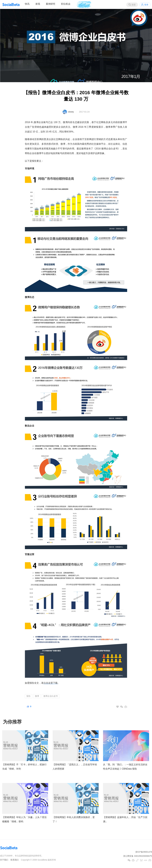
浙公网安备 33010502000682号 (138, 856)
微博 (37, 696)
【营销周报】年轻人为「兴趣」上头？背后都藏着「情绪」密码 (24, 819)
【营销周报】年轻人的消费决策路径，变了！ (74, 819)
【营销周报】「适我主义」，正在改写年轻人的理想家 (75, 767)
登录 (146, 5)
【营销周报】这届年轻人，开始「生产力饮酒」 (125, 819)
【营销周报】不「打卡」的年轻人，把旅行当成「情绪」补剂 (24, 767)
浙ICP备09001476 (144, 852)
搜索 (134, 5)
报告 (28, 696)
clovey (71, 112)
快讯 (27, 4)
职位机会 (66, 4)
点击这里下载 (51, 683)
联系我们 (15, 860)
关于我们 (4, 860)
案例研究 (51, 4)
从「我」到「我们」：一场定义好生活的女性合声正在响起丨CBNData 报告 (125, 767)
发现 (38, 4)
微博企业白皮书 (51, 696)
